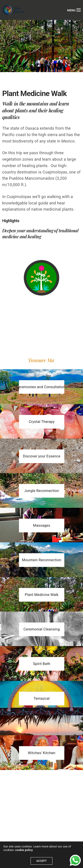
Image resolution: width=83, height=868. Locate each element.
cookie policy (24, 850)
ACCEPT (41, 861)
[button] (42, 387)
